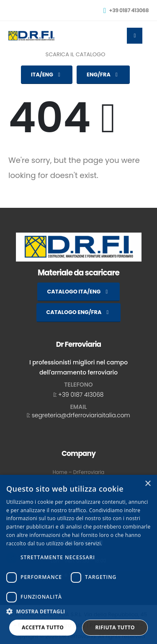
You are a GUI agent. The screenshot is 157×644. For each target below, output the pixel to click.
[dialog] (78, 559)
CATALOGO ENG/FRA (79, 312)
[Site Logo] (31, 36)
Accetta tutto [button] (43, 627)
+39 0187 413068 (81, 395)
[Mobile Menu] (135, 36)
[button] (78, 612)
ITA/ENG (47, 75)
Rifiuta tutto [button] (115, 627)
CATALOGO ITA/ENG (79, 292)
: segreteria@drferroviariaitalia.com (79, 415)
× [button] (148, 484)
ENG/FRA (103, 75)
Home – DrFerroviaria (78, 472)
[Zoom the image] (79, 237)
